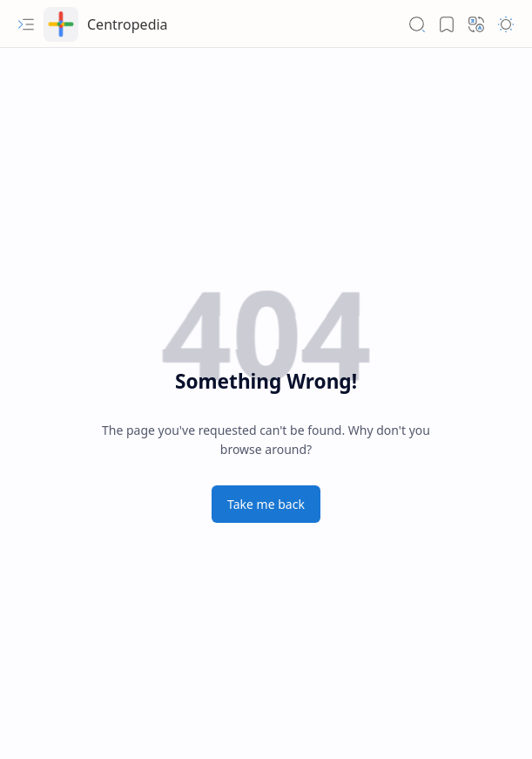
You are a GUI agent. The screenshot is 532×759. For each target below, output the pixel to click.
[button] (26, 24)
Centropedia (128, 24)
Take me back (266, 504)
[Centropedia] (61, 24)
